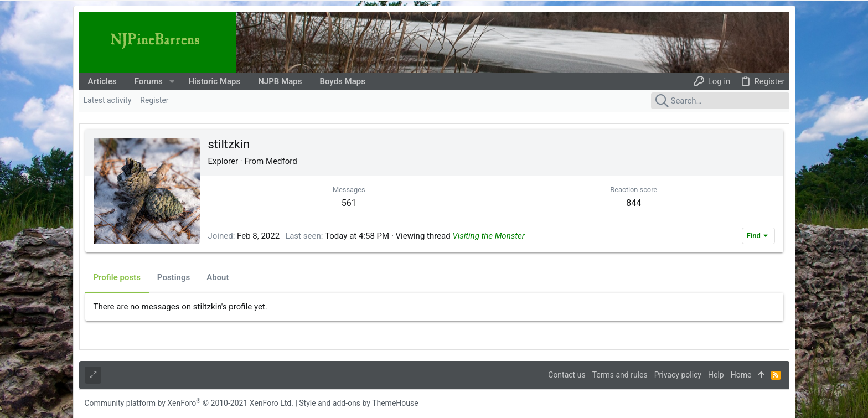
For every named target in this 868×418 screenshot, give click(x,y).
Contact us (567, 375)
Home (741, 375)
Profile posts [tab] (117, 277)
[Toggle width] (93, 375)
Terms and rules (620, 375)
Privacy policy (678, 375)
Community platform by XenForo (189, 403)
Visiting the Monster (488, 236)
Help (716, 375)
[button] (172, 82)
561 (349, 203)
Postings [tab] (174, 277)
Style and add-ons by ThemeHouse (358, 403)
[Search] (720, 101)
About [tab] (218, 277)
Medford (281, 161)
